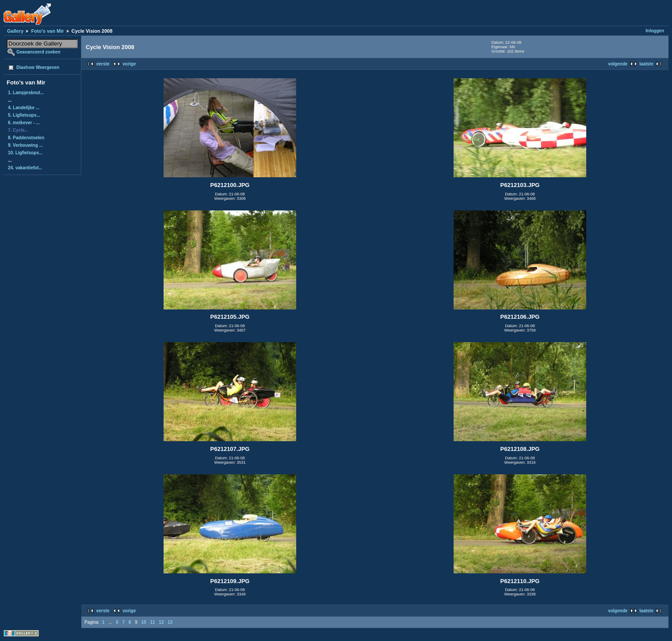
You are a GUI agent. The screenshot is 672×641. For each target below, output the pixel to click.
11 (152, 622)
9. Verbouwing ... (25, 145)
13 (170, 622)
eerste (103, 64)
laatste (646, 64)
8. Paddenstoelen (26, 138)
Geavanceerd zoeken (38, 52)
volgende (618, 64)
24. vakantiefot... (25, 168)
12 (161, 622)
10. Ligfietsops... (25, 153)
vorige (129, 64)
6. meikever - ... (24, 123)
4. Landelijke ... (24, 108)
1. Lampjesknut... (26, 93)
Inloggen (655, 31)
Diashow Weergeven (38, 67)
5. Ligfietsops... (24, 115)
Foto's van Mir (47, 31)
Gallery (15, 31)
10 (144, 622)
